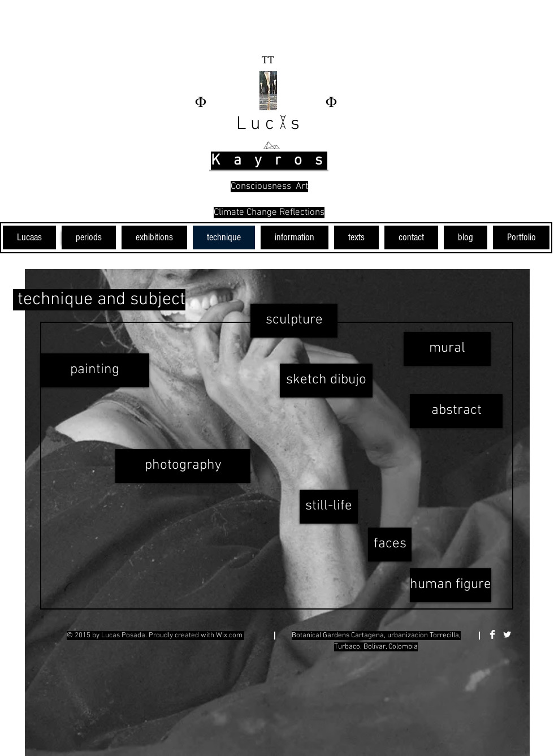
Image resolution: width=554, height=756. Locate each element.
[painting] (95, 370)
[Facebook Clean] (492, 634)
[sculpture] (294, 321)
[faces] (390, 545)
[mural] (447, 349)
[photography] (183, 466)
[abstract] (456, 411)
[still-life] (329, 507)
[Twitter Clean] (507, 634)
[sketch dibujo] (326, 381)
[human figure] (451, 585)
